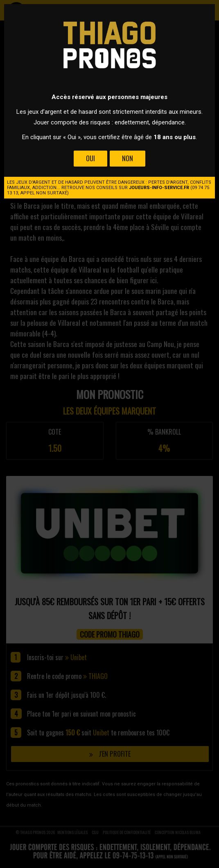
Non (128, 158)
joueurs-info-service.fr (159, 188)
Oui (90, 158)
